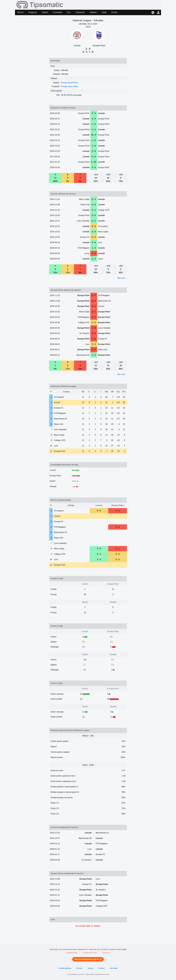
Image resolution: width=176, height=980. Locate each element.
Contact (102, 968)
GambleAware (72, 953)
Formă (114, 12)
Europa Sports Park (69, 83)
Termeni (79, 968)
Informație (114, 968)
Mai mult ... (122, 278)
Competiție (57, 12)
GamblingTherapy (90, 953)
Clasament (80, 12)
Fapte (104, 12)
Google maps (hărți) (70, 86)
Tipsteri (45, 12)
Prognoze (33, 12)
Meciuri (21, 12)
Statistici (93, 12)
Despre (90, 968)
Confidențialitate (65, 968)
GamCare (106, 953)
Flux (69, 12)
